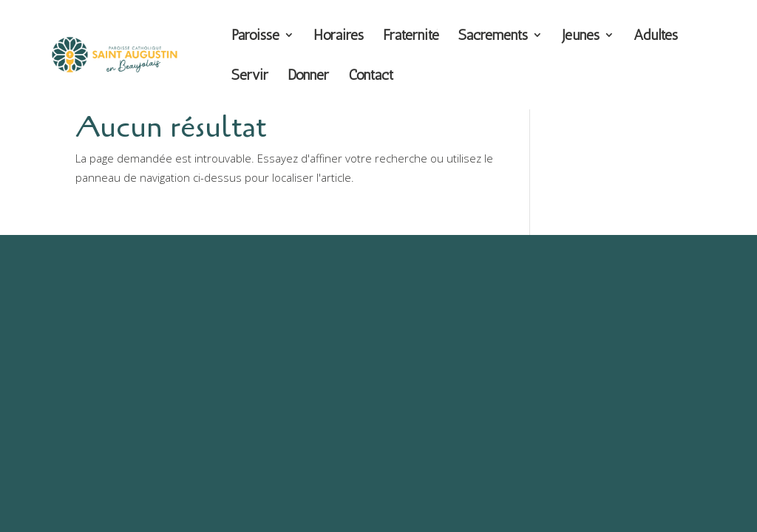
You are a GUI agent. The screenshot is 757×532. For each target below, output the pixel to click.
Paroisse (255, 37)
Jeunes (581, 37)
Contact (371, 76)
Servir (250, 76)
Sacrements (493, 37)
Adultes (656, 37)
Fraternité (411, 37)
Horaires (339, 37)
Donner (308, 76)
